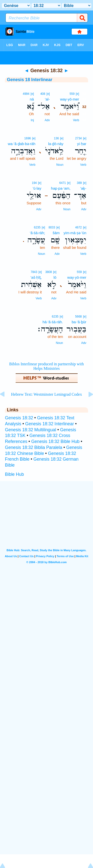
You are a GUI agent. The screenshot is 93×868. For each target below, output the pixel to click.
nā (32, 99)
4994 (26, 94)
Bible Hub (14, 474)
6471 (63, 183)
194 (34, 183)
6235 (37, 227)
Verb (76, 120)
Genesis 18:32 (19, 418)
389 (79, 183)
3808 (48, 272)
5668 (78, 317)
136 (56, 138)
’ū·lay (37, 188)
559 (72, 94)
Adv (47, 120)
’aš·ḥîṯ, (36, 277)
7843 (34, 272)
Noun (60, 165)
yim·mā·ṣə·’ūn (75, 233)
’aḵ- (83, 188)
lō (55, 277)
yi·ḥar (82, 144)
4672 (78, 227)
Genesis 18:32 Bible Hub (55, 441)
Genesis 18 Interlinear (30, 80)
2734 (78, 138)
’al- (47, 99)
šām (56, 233)
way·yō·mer (70, 99)
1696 (28, 138)
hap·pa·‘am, (61, 188)
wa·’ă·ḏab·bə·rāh (21, 144)
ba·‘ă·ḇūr (79, 322)
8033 (52, 227)
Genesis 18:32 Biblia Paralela (34, 447)
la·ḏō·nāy (56, 144)
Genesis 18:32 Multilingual (31, 430)
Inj (32, 120)
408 (43, 94)
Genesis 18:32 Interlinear (49, 424)
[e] (77, 94)
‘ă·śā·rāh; (37, 233)
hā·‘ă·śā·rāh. (53, 322)
